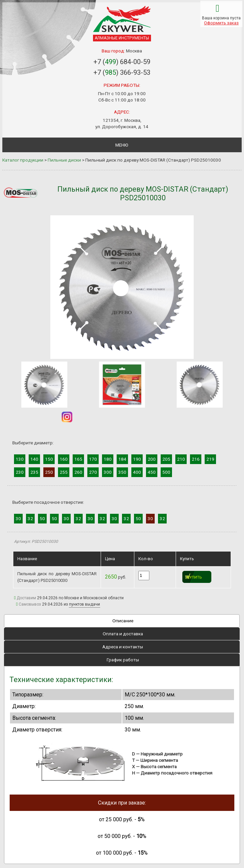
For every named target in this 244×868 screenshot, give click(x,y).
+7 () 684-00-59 (122, 62)
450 (152, 472)
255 (64, 472)
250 (49, 472)
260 (78, 472)
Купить (194, 577)
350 (122, 472)
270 (93, 472)
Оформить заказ (221, 23)
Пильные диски (64, 160)
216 (196, 459)
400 (137, 472)
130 (20, 459)
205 (166, 459)
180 (108, 459)
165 (78, 459)
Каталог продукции (23, 160)
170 (93, 459)
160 (64, 459)
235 (34, 472)
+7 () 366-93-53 (122, 72)
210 (181, 459)
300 (108, 472)
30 (18, 518)
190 (137, 459)
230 (20, 472)
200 (152, 459)
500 (166, 472)
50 (42, 518)
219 (210, 459)
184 (122, 459)
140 (34, 459)
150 (49, 459)
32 (30, 518)
